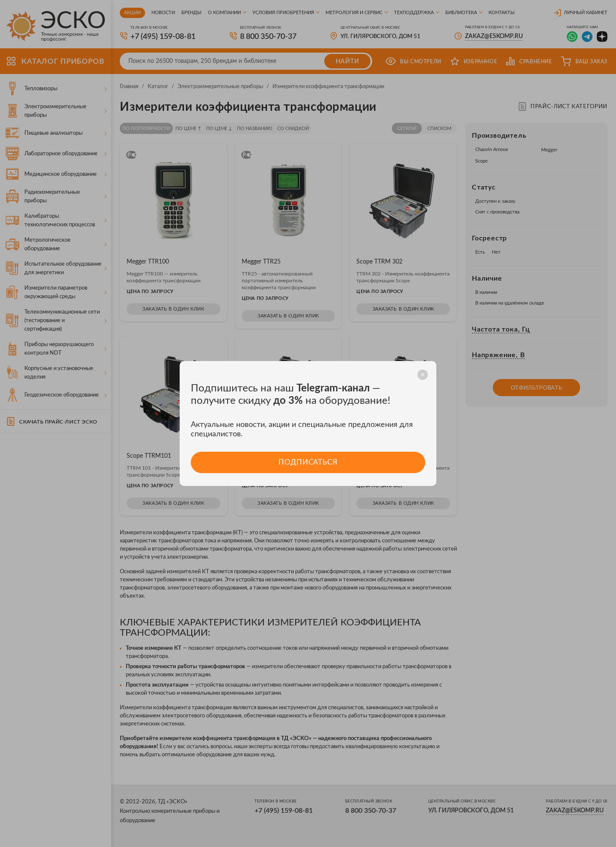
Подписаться (308, 462)
